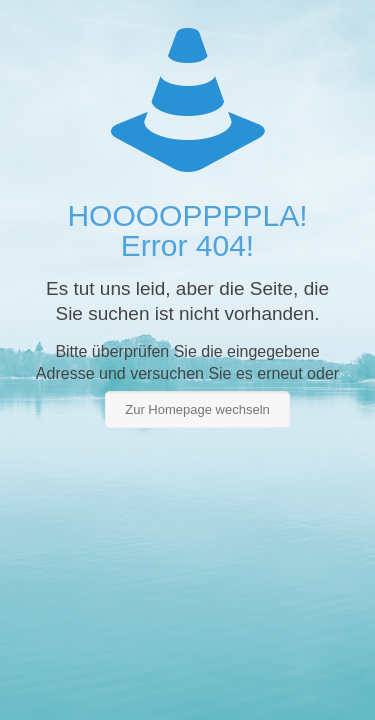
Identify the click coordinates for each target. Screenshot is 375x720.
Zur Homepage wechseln (197, 409)
